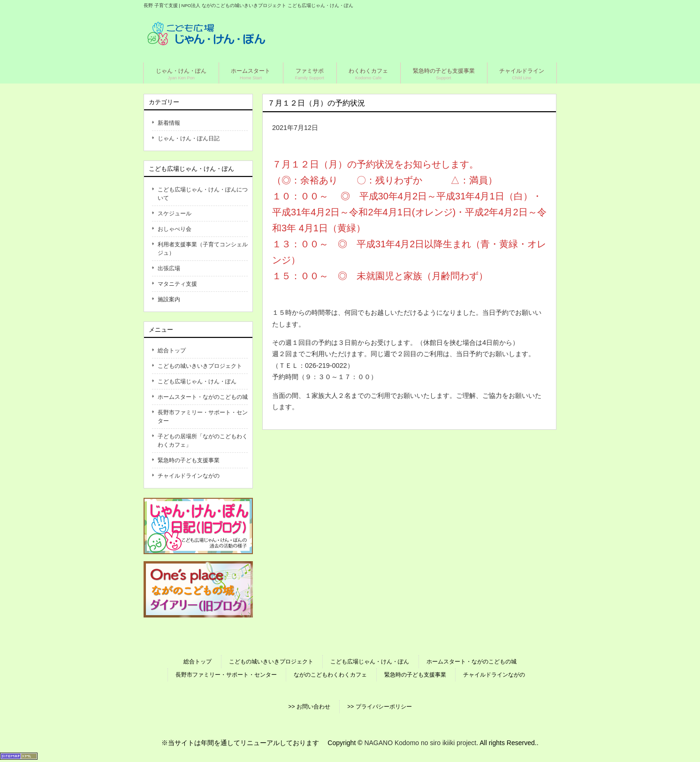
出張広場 (169, 268)
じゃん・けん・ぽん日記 (189, 138)
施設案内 (169, 299)
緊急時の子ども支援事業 (189, 460)
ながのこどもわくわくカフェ (330, 675)
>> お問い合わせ (309, 707)
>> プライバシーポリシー (379, 707)
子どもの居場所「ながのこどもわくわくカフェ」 (203, 441)
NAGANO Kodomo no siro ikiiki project (420, 743)
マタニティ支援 (177, 284)
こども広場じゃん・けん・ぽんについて (203, 194)
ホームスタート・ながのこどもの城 (203, 397)
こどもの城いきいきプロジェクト (200, 366)
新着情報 (169, 123)
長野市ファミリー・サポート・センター (203, 417)
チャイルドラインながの (189, 476)
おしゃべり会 (175, 229)
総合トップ (172, 351)
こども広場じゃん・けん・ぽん (197, 381)
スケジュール (175, 213)
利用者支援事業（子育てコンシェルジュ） (203, 249)
